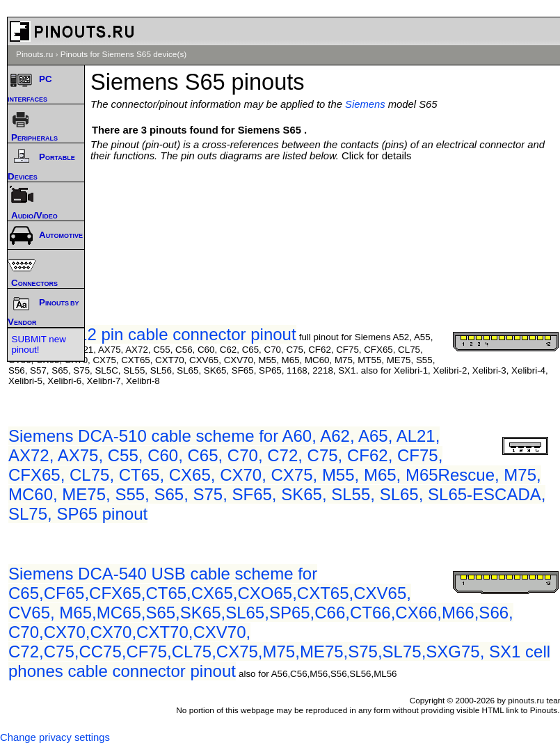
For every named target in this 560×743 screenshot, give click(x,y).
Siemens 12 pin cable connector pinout (152, 334)
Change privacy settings (55, 737)
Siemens (365, 104)
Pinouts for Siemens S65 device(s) (123, 54)
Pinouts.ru (34, 54)
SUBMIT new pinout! (39, 344)
